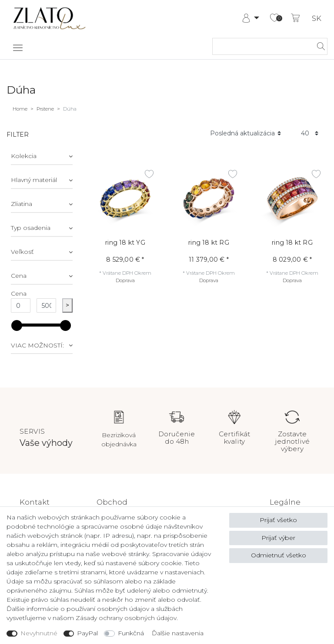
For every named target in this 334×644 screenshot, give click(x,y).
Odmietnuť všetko (279, 555)
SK (317, 19)
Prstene (45, 109)
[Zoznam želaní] (274, 18)
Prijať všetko (278, 520)
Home (20, 109)
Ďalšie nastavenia (178, 633)
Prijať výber (278, 538)
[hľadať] (318, 46)
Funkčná (131, 633)
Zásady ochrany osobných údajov (126, 618)
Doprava (125, 280)
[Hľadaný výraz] (261, 46)
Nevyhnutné (39, 633)
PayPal (87, 633)
